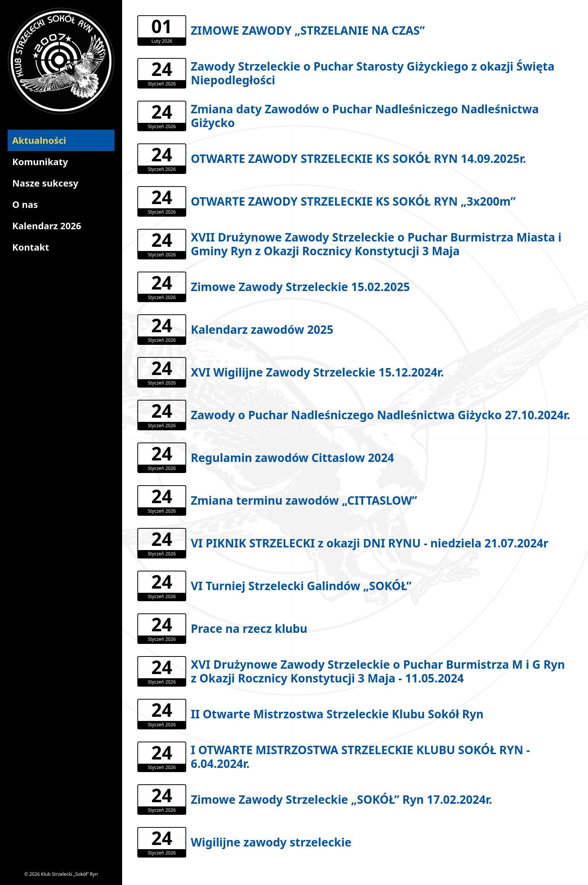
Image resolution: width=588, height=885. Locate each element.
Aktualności (39, 140)
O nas (25, 204)
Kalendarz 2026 (47, 226)
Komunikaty (40, 162)
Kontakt (31, 247)
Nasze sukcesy (45, 183)
